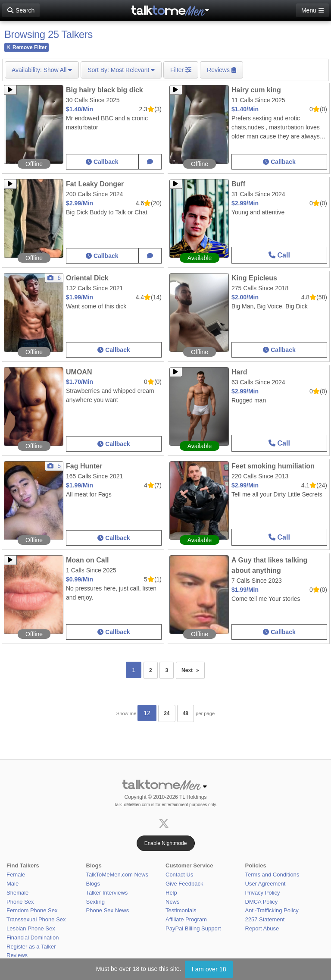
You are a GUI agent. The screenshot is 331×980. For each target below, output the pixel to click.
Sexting (95, 902)
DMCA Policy (262, 902)
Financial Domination (33, 938)
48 (186, 713)
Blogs (93, 884)
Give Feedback (184, 884)
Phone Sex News (108, 910)
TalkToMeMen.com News (117, 875)
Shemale (17, 893)
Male (12, 884)
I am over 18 (209, 969)
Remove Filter (27, 47)
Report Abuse (262, 928)
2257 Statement (265, 919)
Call (279, 255)
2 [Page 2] (151, 670)
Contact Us (179, 875)
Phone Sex (20, 902)
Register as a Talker (31, 947)
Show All (42, 70)
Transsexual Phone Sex (36, 919)
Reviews (17, 955)
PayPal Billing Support (193, 928)
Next (193, 668)
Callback (102, 162)
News (173, 902)
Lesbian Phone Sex (31, 928)
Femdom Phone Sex (32, 910)
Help (171, 893)
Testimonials (181, 910)
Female (16, 875)
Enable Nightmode (166, 843)
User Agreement (265, 884)
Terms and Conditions (272, 875)
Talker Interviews (107, 893)
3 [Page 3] (167, 670)
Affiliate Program (186, 919)
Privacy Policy (263, 893)
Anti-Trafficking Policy (272, 910)
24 (167, 713)
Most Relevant (121, 70)
